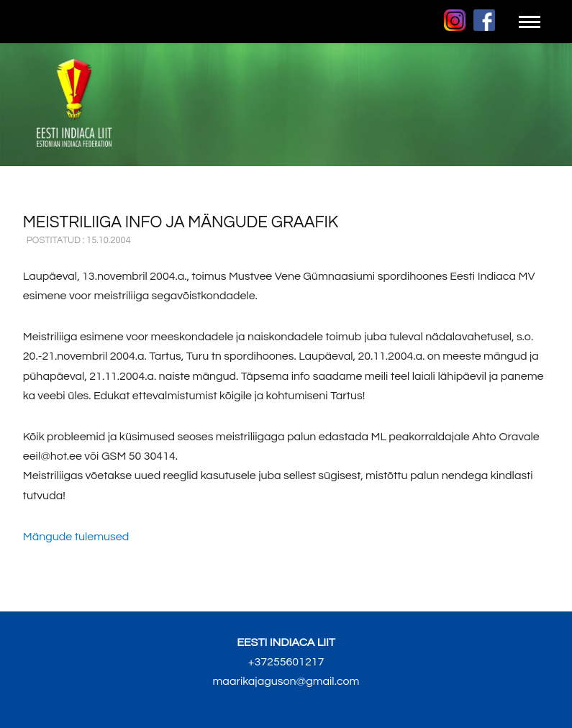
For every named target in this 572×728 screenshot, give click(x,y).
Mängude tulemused (76, 537)
